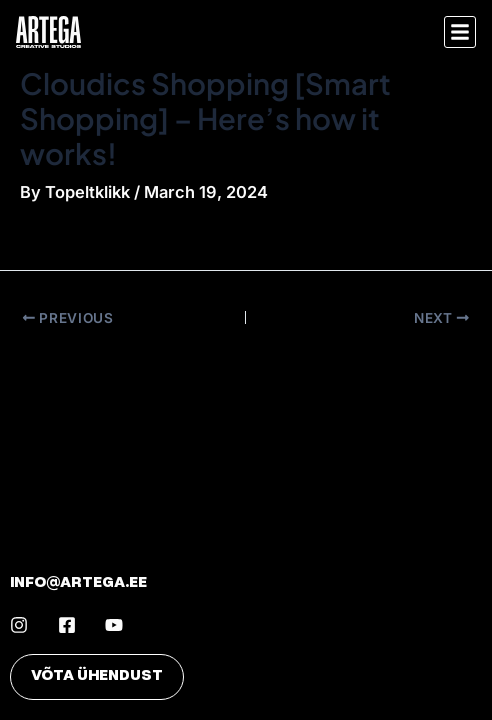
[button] (460, 32)
